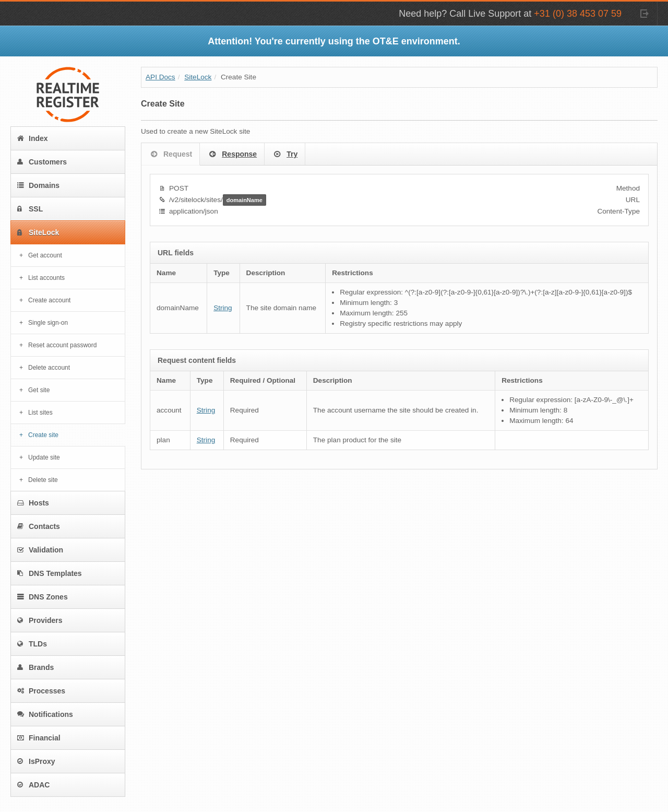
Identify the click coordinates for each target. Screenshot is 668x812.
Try (285, 155)
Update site (44, 457)
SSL (30, 209)
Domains (38, 185)
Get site (39, 390)
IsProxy (36, 761)
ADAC (33, 785)
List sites (40, 413)
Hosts (33, 503)
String (223, 308)
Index (33, 138)
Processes (41, 691)
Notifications (45, 714)
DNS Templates (50, 573)
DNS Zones (43, 597)
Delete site (43, 480)
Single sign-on (48, 323)
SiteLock (38, 232)
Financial (39, 738)
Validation (40, 550)
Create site (43, 435)
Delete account (49, 368)
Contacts (39, 526)
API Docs (160, 77)
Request (170, 155)
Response (232, 155)
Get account (45, 255)
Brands (35, 667)
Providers (40, 620)
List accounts (46, 278)
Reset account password (62, 345)
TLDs (32, 644)
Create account (49, 300)
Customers (42, 162)
